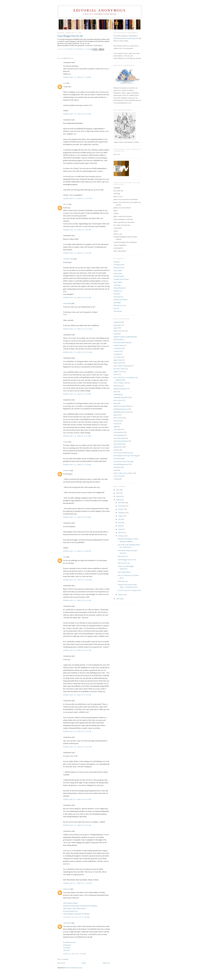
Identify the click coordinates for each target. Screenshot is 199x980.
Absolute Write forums (121, 279)
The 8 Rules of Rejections (122, 453)
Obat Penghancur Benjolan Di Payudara (76, 914)
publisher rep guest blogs (122, 406)
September (122, 513)
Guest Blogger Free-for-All (127, 560)
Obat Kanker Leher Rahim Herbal (74, 908)
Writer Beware (118, 297)
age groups (117, 325)
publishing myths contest (122, 412)
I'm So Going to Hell (121, 383)
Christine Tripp (68, 259)
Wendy (66, 442)
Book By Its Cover (120, 305)
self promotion (118, 432)
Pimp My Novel (119, 268)
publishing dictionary (121, 409)
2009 (118, 496)
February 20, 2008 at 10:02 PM (78, 747)
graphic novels (118, 372)
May (120, 526)
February (121, 536)
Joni (65, 83)
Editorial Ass (118, 291)
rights (116, 427)
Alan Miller (67, 923)
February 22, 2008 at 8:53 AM (77, 799)
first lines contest (119, 369)
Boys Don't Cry (123, 556)
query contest (118, 418)
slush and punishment (121, 441)
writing (116, 479)
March (120, 532)
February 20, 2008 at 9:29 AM (77, 695)
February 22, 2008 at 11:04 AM (78, 883)
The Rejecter (118, 311)
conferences (118, 348)
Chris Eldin (67, 303)
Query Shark (118, 282)
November (122, 506)
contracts (117, 351)
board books (118, 339)
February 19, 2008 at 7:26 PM (77, 465)
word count (117, 476)
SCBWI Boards (119, 276)
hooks (116, 374)
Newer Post (61, 963)
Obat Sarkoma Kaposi (71, 903)
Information (67, 945)
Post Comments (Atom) (74, 968)
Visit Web (66, 950)
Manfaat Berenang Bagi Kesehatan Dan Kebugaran (80, 906)
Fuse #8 (116, 308)
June (120, 523)
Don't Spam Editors (124, 572)
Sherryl (66, 204)
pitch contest (118, 400)
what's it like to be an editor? (123, 473)
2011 (118, 490)
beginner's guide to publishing (124, 337)
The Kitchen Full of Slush (122, 461)
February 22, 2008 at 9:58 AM (77, 825)
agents (116, 328)
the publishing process (121, 464)
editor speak (118, 363)
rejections (117, 421)
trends (116, 470)
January (121, 595)
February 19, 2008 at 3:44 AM (77, 230)
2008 (118, 500)
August (121, 516)
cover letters (118, 357)
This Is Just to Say (124, 563)
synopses (117, 450)
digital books (118, 360)
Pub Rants (117, 294)
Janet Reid (117, 285)
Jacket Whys (118, 273)
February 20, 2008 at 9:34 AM (77, 731)
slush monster (118, 444)
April (120, 529)
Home (84, 963)
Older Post (106, 963)
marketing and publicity (122, 397)
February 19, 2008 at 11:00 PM (78, 580)
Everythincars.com (69, 942)
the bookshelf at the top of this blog (125, 456)
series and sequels (120, 438)
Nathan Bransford (120, 288)
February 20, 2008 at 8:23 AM (77, 600)
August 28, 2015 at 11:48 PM (76, 917)
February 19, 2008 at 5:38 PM (77, 394)
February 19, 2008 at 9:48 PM (77, 551)
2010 (118, 493)
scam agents (118, 429)
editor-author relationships (122, 366)
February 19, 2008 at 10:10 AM (78, 329)
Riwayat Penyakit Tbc (71, 911)
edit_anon (117, 154)
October (121, 509)
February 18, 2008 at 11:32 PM (78, 198)
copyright (117, 354)
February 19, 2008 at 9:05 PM (77, 517)
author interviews (119, 331)
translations (117, 467)
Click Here (67, 948)
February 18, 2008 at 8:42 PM (77, 114)
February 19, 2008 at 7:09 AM (77, 253)
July (120, 519)
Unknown (66, 470)
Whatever (117, 262)
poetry (116, 403)
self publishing (119, 435)
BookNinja (117, 302)
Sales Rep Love (123, 581)
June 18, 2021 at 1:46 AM (75, 954)
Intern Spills (118, 271)
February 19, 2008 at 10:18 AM (78, 352)
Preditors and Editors (121, 300)
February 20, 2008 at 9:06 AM (77, 650)
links (115, 392)
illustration (117, 386)
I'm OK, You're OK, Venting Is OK (129, 590)
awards (116, 334)
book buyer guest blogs (121, 342)
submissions (118, 447)
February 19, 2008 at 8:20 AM (77, 298)
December (122, 503)
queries (116, 415)
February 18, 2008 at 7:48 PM (77, 77)
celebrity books (119, 345)
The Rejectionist (119, 265)
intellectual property (120, 389)
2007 (118, 599)
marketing (117, 394)
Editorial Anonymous (100, 10)
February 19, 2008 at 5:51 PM (77, 436)
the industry (118, 459)
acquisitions (118, 322)
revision (116, 424)
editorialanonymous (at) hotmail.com (126, 38)
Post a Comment (63, 959)
